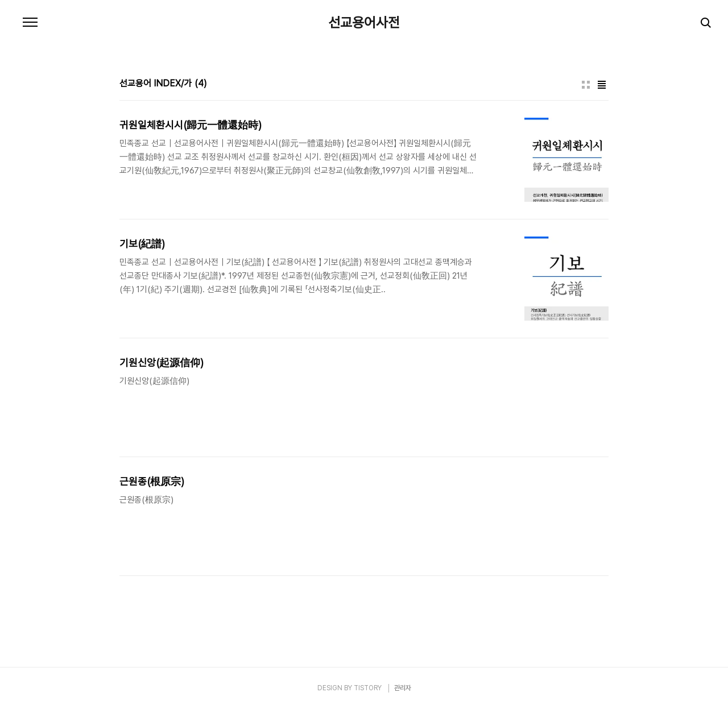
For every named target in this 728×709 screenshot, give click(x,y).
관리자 (403, 688)
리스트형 (602, 85)
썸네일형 (586, 85)
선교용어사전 (364, 23)
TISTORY (368, 688)
